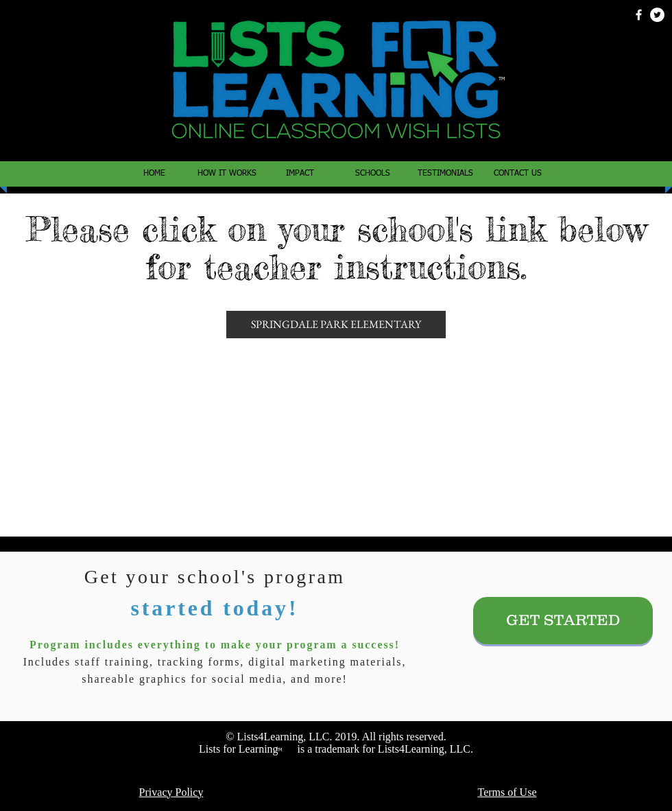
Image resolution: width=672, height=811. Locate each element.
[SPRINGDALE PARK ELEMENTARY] (336, 325)
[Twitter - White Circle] (657, 15)
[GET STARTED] (563, 621)
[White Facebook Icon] (639, 15)
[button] (372, 174)
